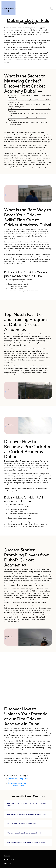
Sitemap (7, 856)
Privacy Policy (9, 859)
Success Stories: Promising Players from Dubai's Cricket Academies (28, 682)
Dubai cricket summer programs (19, 781)
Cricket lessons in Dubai (16, 785)
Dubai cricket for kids (28, 20)
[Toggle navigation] (52, 8)
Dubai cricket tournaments (17, 783)
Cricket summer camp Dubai (18, 779)
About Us (7, 863)
